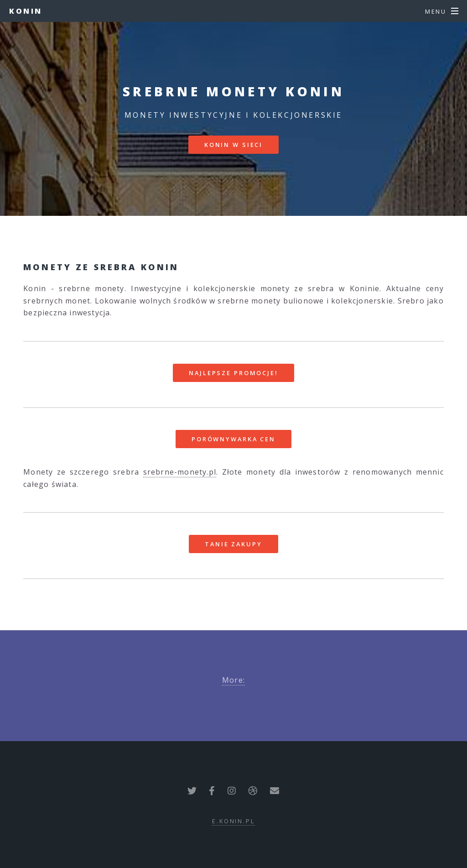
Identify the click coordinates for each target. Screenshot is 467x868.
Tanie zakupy (233, 544)
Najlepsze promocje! (233, 373)
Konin (26, 11)
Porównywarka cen (233, 439)
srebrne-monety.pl (180, 472)
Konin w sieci (233, 145)
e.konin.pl (233, 821)
